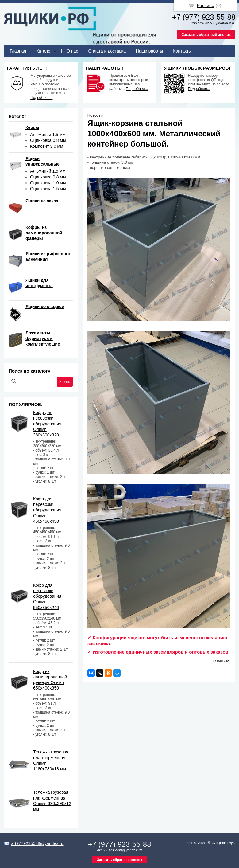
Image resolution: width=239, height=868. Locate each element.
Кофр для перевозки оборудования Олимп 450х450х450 (47, 510)
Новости (95, 115)
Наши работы (149, 51)
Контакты (182, 51)
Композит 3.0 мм (47, 146)
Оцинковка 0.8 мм (48, 140)
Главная (18, 51)
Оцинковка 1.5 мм (48, 189)
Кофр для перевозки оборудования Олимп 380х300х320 (47, 424)
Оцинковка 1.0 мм (48, 183)
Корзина (205, 5)
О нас (72, 51)
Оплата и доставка (107, 51)
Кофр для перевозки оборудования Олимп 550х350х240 (47, 596)
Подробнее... (41, 98)
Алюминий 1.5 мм (48, 135)
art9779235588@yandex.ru (37, 843)
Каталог (44, 51)
